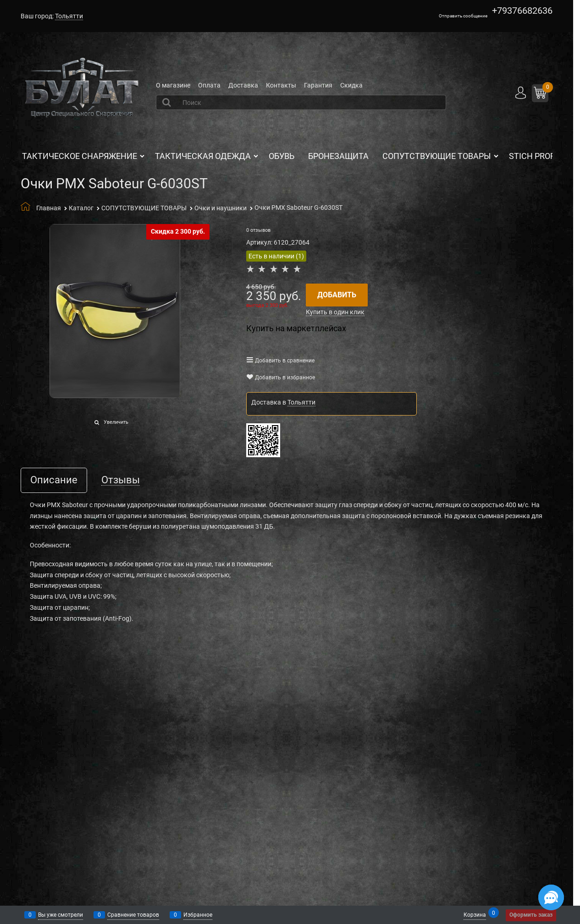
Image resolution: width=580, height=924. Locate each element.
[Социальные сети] (551, 897)
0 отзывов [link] (258, 230)
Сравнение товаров (133, 915)
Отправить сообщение (463, 16)
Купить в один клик (335, 312)
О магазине (173, 85)
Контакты (281, 85)
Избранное (198, 915)
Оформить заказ (531, 915)
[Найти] (167, 102)
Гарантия (318, 85)
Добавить (337, 295)
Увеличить (116, 422)
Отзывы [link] (121, 480)
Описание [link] (54, 480)
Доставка (243, 85)
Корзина (475, 914)
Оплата (209, 85)
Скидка (351, 85)
